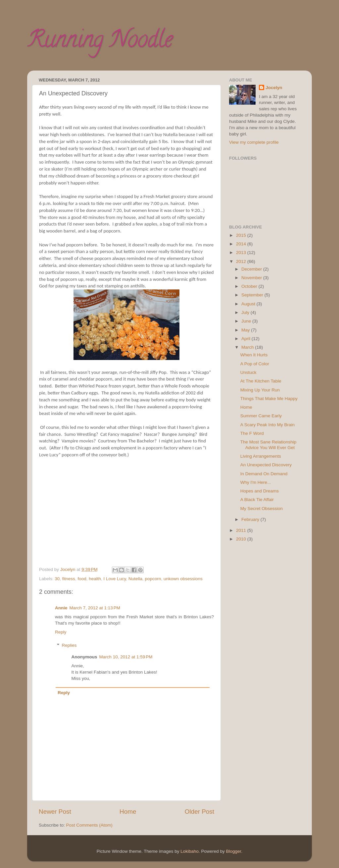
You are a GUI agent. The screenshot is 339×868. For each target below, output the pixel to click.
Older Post (199, 812)
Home (128, 812)
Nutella (135, 579)
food (82, 579)
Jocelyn (274, 88)
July (246, 312)
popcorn (153, 579)
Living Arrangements (261, 456)
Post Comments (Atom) (89, 825)
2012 (242, 261)
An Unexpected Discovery (266, 465)
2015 (242, 235)
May (246, 330)
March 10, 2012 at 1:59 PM (126, 657)
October (250, 286)
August (249, 304)
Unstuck (248, 372)
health (95, 579)
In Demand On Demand (264, 474)
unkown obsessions (183, 579)
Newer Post (55, 812)
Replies (69, 645)
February (251, 519)
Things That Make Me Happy (269, 399)
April (246, 339)
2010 (242, 539)
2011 (242, 530)
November (252, 278)
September (253, 295)
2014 (242, 244)
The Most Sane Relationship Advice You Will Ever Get (268, 445)
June (247, 321)
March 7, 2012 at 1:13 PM (95, 608)
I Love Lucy (115, 579)
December (252, 269)
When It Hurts (254, 355)
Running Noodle (100, 42)
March (248, 347)
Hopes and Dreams (260, 491)
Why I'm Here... (256, 482)
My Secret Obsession (262, 509)
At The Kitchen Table (261, 381)
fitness (69, 579)
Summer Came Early (261, 416)
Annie (61, 608)
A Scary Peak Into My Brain (267, 425)
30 (57, 579)
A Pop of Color (255, 364)
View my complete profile (254, 142)
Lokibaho (190, 851)
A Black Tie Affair (257, 500)
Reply (61, 632)
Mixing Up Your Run (260, 390)
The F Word (252, 433)
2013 (242, 253)
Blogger (234, 851)
